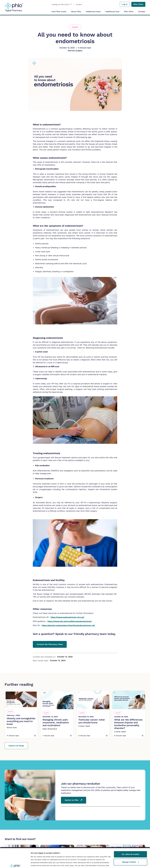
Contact (142, 12)
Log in (125, 4)
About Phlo (76, 12)
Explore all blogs (16, 746)
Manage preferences (40, 857)
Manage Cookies (131, 845)
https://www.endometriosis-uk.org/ (67, 617)
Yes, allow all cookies (130, 837)
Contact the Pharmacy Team (50, 644)
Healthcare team (93, 12)
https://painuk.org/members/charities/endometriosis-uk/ (68, 625)
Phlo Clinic (129, 12)
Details (34, 863)
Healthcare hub (112, 12)
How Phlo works (59, 12)
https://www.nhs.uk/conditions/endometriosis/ (70, 621)
